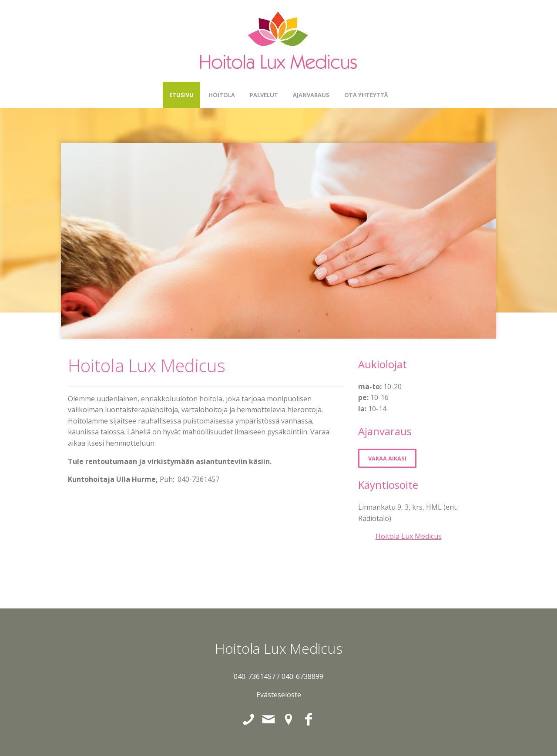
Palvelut (264, 95)
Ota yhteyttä (366, 95)
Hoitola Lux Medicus (409, 536)
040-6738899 (302, 676)
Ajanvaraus (311, 95)
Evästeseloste (279, 695)
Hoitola (222, 95)
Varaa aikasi (387, 458)
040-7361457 (255, 676)
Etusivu (181, 95)
